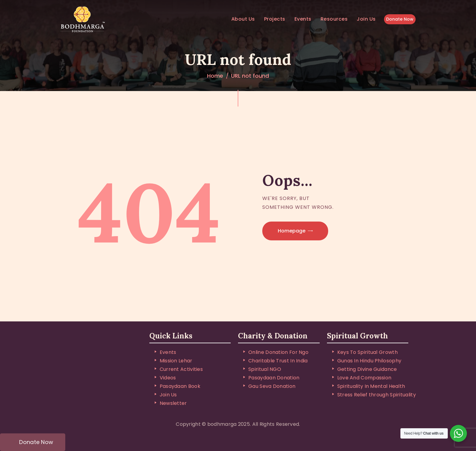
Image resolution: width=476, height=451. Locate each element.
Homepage (292, 231)
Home (215, 76)
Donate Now (400, 19)
